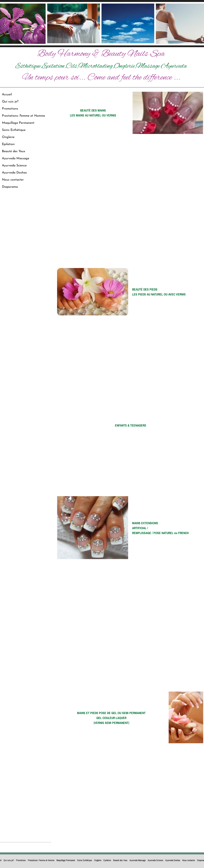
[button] (168, 113)
